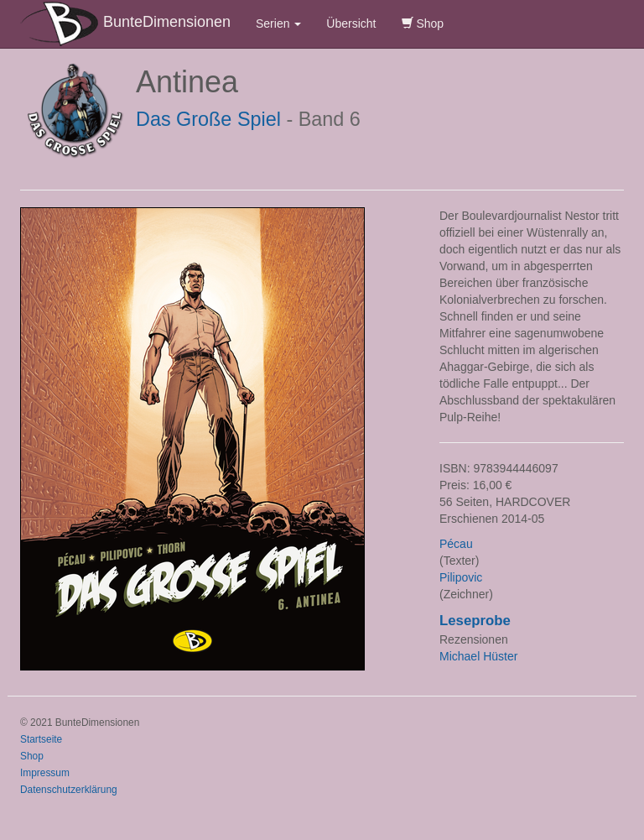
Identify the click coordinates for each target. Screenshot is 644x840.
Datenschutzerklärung (69, 790)
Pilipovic (461, 577)
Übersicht (351, 23)
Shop (423, 23)
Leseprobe (475, 621)
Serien (278, 23)
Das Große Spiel (208, 119)
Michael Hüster (478, 656)
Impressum (45, 773)
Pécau (456, 544)
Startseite (41, 739)
